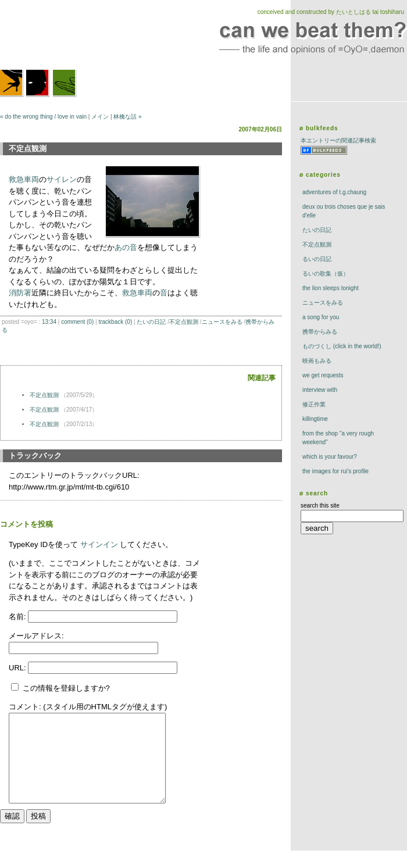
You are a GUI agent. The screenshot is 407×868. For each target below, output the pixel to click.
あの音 (126, 247)
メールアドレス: (36, 636)
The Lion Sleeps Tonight (331, 288)
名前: (18, 617)
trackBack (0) (115, 322)
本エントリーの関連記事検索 (338, 140)
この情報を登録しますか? (60, 688)
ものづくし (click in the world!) (342, 346)
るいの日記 (317, 259)
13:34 (49, 322)
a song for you (321, 317)
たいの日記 (151, 322)
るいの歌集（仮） (326, 274)
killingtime (315, 419)
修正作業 (314, 404)
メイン (100, 117)
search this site (320, 506)
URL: (18, 668)
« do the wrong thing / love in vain (43, 117)
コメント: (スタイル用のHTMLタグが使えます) (88, 707)
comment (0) (77, 322)
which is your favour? (330, 457)
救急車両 (24, 179)
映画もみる (317, 361)
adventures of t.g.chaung (334, 192)
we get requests (323, 375)
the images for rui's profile (335, 471)
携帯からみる (320, 332)
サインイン (99, 544)
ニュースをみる (222, 322)
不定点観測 (184, 322)
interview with (320, 390)
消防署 (20, 293)
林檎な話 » (127, 117)
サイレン (62, 179)
